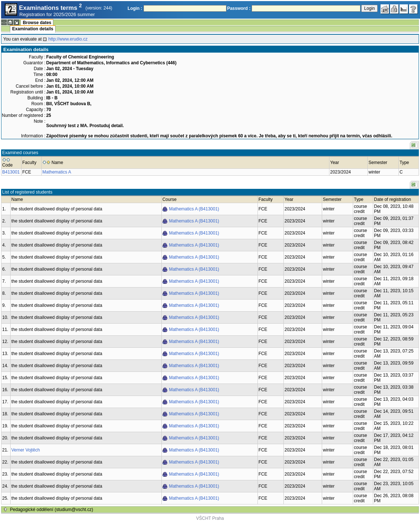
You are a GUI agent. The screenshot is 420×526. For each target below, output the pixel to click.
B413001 (11, 172)
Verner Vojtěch (26, 450)
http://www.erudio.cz (68, 39)
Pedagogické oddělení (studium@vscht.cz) (51, 510)
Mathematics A (57, 172)
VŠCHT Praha (210, 518)
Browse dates (37, 23)
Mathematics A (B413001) (194, 209)
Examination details (33, 29)
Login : (135, 8)
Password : (239, 8)
